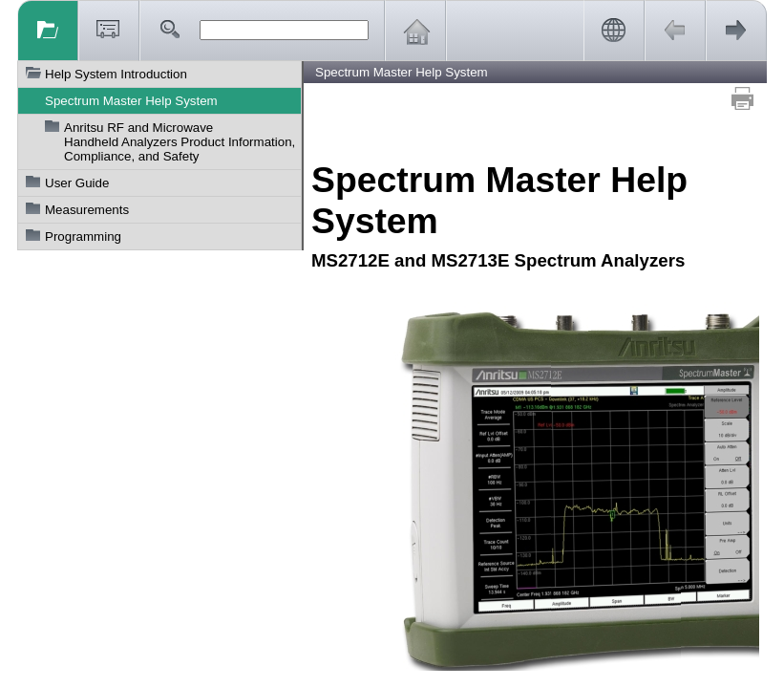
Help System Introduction (116, 74)
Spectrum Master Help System (131, 101)
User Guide (77, 183)
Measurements (87, 210)
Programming (83, 236)
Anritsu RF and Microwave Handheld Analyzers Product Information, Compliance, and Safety (180, 142)
